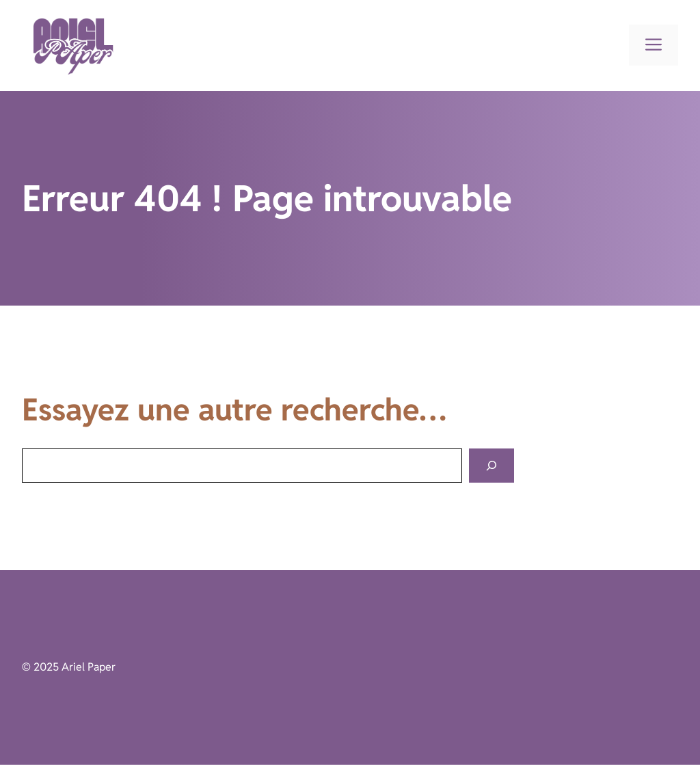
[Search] (492, 466)
